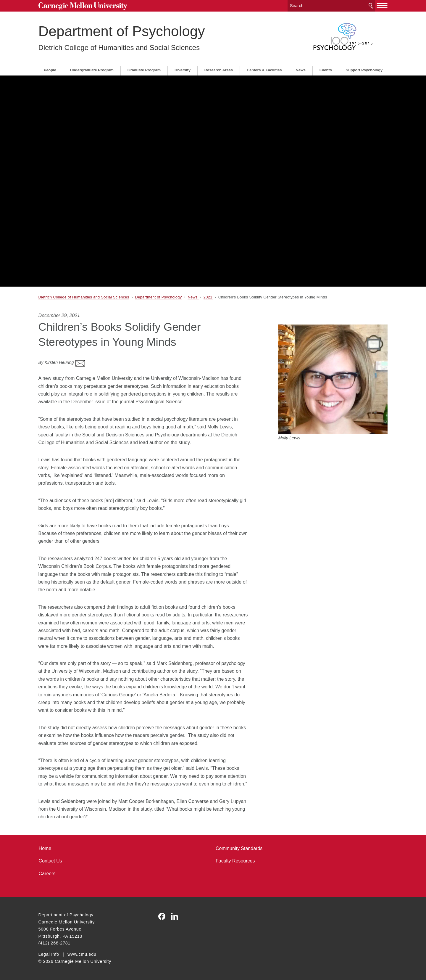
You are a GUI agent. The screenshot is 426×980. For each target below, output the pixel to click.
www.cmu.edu (82, 954)
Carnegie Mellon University (83, 6)
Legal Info (49, 954)
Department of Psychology (122, 31)
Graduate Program (144, 70)
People (50, 70)
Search (371, 6)
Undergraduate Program (92, 70)
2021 (209, 297)
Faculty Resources (235, 861)
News (301, 70)
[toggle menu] (382, 5)
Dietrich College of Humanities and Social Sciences (119, 48)
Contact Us (50, 861)
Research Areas (219, 70)
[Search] (331, 6)
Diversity (183, 70)
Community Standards (239, 848)
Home (45, 848)
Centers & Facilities (264, 70)
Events (326, 70)
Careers (47, 874)
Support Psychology (364, 70)
